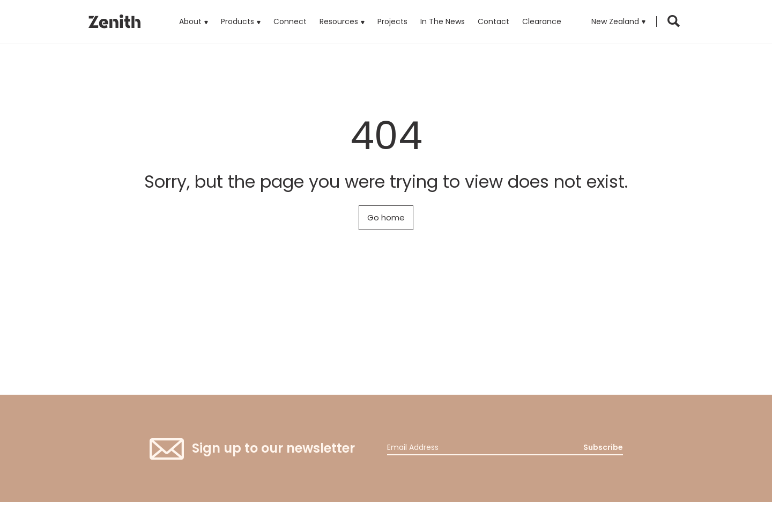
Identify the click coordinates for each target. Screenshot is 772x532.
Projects (392, 21)
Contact (493, 21)
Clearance (542, 21)
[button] (618, 21)
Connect (290, 21)
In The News (443, 21)
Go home (386, 217)
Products (241, 13)
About (190, 21)
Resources (339, 21)
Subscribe (603, 447)
